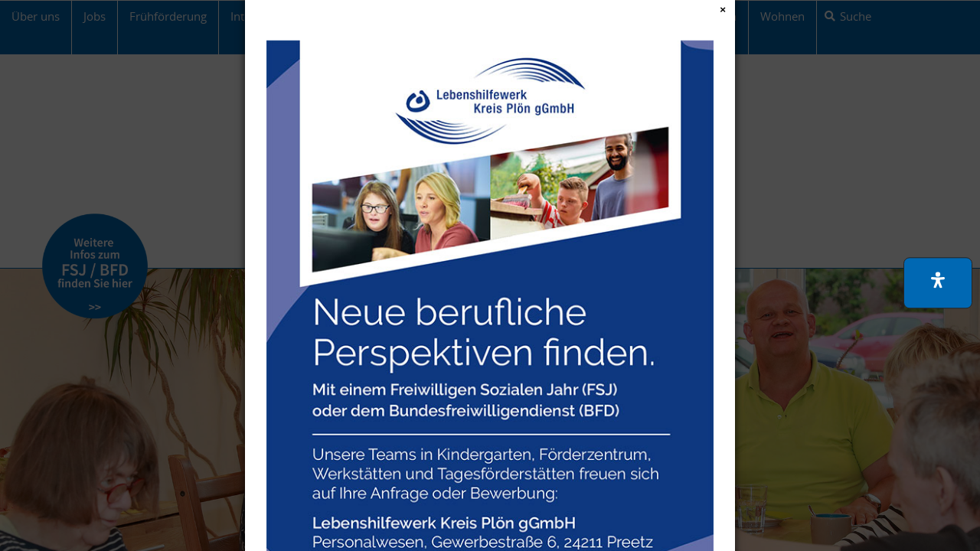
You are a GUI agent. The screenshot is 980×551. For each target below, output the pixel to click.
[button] (938, 283)
